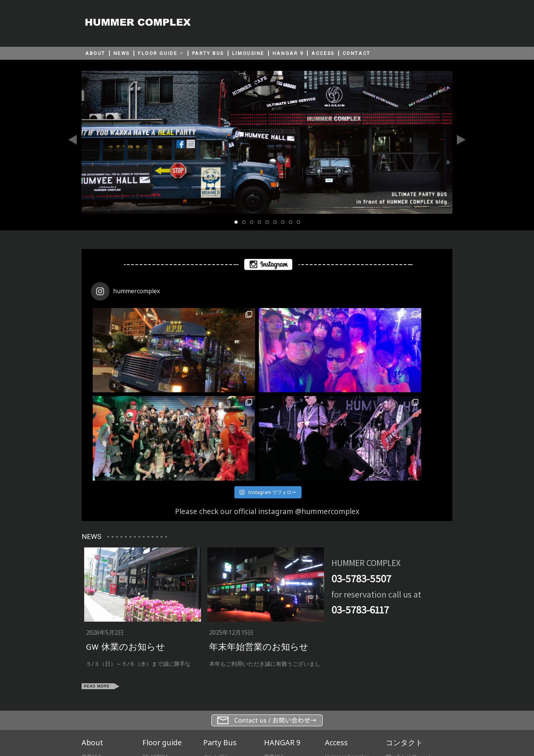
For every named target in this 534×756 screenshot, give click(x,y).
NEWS (122, 53)
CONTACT (357, 53)
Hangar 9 (336, 678)
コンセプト (216, 669)
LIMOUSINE (248, 53)
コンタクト (404, 654)
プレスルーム (97, 687)
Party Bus (220, 654)
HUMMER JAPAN (324, 725)
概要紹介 (92, 669)
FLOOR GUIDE (158, 53)
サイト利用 (202, 725)
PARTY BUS (208, 53)
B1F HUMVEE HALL (166, 696)
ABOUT (95, 53)
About (92, 654)
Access (336, 654)
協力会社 (92, 678)
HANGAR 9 (288, 53)
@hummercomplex (327, 423)
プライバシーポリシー (258, 725)
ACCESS (323, 53)
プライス (214, 687)
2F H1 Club (155, 678)
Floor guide (162, 654)
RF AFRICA (155, 669)
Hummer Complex (347, 669)
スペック (214, 678)
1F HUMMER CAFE (165, 687)
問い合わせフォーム (409, 669)
